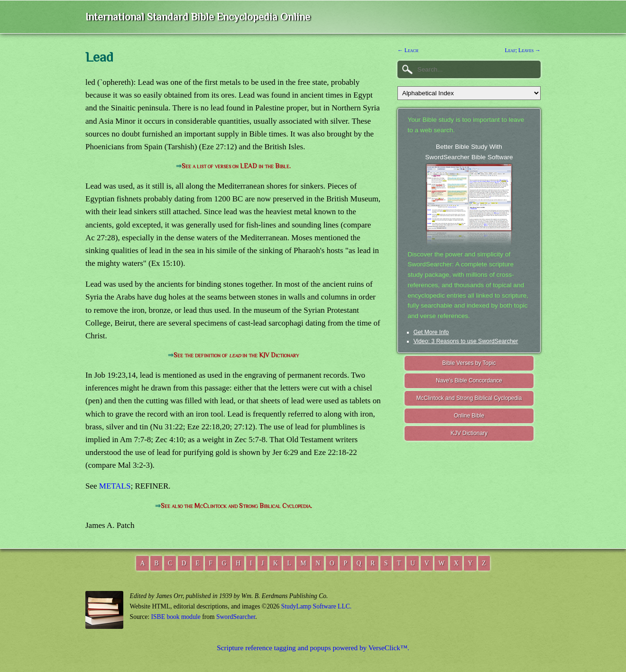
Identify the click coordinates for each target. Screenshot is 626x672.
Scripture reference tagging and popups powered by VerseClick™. (313, 648)
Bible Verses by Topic (469, 363)
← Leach (408, 50)
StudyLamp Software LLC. (316, 606)
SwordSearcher (236, 617)
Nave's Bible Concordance (469, 381)
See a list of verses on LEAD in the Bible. (236, 166)
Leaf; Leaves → (523, 50)
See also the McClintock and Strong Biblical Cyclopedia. (236, 506)
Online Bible (469, 416)
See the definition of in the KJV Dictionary (236, 355)
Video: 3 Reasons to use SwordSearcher (466, 341)
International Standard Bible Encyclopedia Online (198, 17)
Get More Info (431, 332)
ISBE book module (176, 617)
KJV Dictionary (469, 433)
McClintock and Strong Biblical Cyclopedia (469, 398)
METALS (115, 486)
